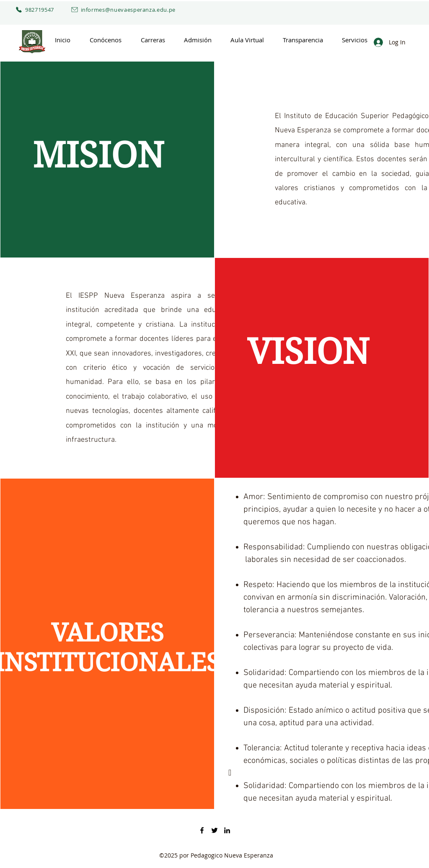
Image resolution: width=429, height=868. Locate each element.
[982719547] (32, 10)
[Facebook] (202, 830)
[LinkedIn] (227, 830)
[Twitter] (214, 830)
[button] (106, 40)
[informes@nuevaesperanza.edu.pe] (115, 10)
